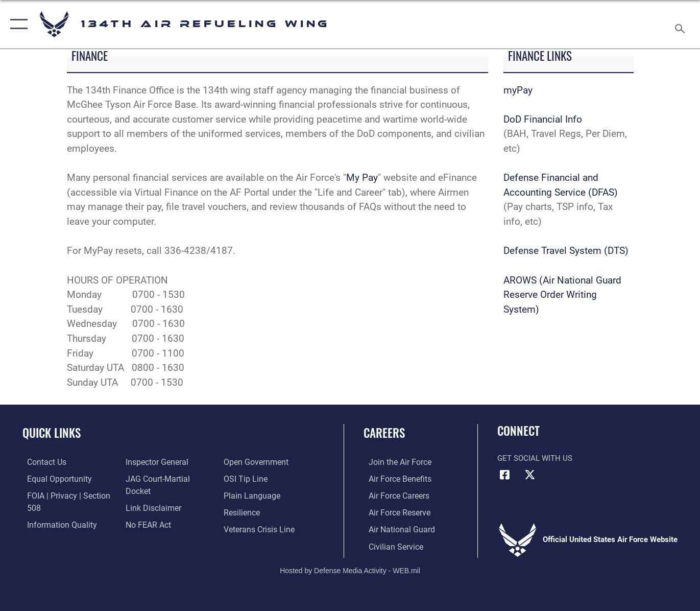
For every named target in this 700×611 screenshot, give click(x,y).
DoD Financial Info (543, 119)
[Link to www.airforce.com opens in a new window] (394, 462)
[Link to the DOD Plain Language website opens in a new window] (251, 478)
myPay (518, 90)
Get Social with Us (535, 458)
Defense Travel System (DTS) (566, 251)
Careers (384, 433)
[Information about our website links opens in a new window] (150, 495)
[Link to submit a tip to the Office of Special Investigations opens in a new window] (246, 462)
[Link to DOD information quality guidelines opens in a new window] (55, 523)
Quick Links (52, 433)
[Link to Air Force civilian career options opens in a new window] (390, 545)
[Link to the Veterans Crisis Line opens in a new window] (260, 511)
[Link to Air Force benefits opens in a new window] (394, 478)
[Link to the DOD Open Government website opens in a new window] (154, 528)
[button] (17, 24)
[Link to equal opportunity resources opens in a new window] (53, 478)
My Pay (362, 178)
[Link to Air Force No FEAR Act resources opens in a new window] (146, 511)
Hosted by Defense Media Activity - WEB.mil (350, 568)
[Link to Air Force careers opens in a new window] (393, 495)
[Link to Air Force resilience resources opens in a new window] (243, 495)
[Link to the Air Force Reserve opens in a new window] (394, 511)
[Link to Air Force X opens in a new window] (530, 475)
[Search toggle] (682, 24)
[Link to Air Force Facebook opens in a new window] (505, 475)
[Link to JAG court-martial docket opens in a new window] (167, 478)
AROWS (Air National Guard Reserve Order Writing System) (562, 295)
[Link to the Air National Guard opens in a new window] (395, 528)
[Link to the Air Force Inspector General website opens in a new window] (154, 462)
